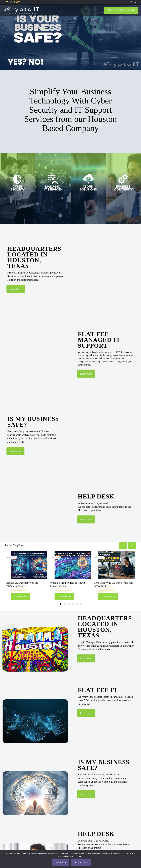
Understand (61, 862)
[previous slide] (123, 545)
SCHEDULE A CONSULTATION (121, 10)
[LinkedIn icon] (135, 2)
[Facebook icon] (131, 2)
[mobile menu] (96, 10)
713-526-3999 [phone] (14, 2)
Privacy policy (81, 862)
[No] (137, 859)
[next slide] (132, 545)
